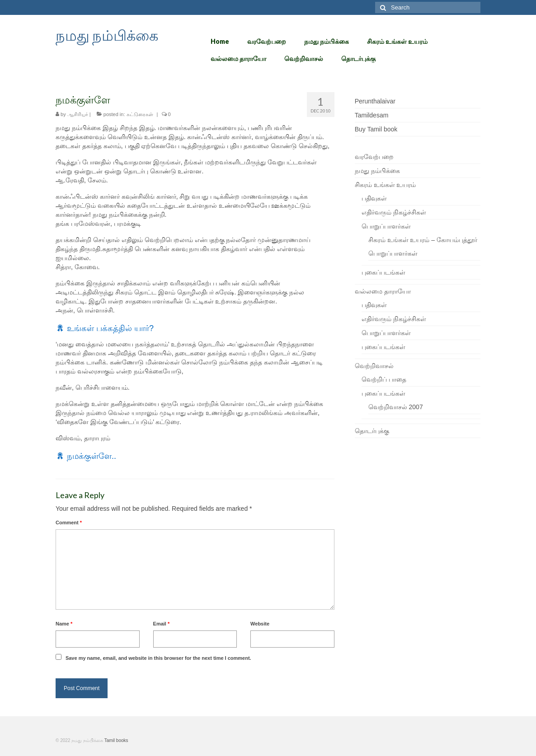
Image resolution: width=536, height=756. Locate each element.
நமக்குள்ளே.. (92, 456)
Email (162, 624)
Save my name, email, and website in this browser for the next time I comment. (158, 658)
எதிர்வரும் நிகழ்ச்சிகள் (394, 212)
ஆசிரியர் (78, 114)
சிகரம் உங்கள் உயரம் (386, 185)
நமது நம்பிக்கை (107, 35)
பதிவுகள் (374, 198)
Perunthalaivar (375, 101)
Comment (69, 523)
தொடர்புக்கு (372, 431)
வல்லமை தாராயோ (383, 291)
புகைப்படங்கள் (383, 272)
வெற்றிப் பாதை (384, 379)
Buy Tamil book (376, 129)
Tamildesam (372, 115)
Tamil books (116, 740)
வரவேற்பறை (374, 157)
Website (260, 624)
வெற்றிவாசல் (374, 366)
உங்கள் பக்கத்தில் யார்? (110, 328)
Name (64, 624)
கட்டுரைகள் (140, 114)
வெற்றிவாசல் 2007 (396, 407)
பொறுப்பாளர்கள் (386, 226)
